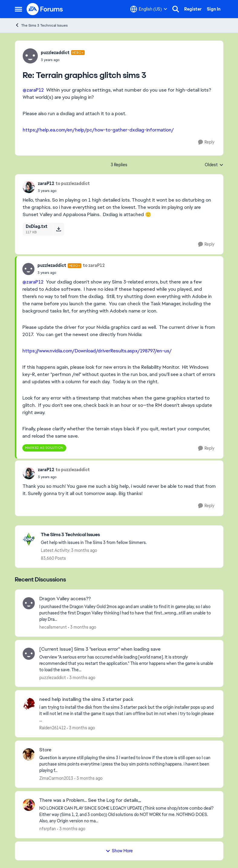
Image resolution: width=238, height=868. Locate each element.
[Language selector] (149, 9)
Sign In (214, 9)
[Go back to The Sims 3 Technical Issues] (94, 535)
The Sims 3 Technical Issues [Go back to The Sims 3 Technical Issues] (41, 25)
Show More (119, 851)
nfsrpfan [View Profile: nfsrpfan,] (48, 829)
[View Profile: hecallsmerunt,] (29, 603)
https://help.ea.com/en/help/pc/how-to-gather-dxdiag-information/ (98, 130)
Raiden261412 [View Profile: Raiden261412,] (52, 728)
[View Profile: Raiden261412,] (29, 704)
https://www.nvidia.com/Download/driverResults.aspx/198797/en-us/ (97, 351)
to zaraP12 (94, 265)
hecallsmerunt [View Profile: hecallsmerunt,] (53, 627)
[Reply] (206, 142)
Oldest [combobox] (214, 165)
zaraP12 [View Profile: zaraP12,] (46, 183)
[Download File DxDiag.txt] (59, 229)
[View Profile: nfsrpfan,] (29, 805)
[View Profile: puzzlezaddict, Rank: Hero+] (30, 56)
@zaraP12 (33, 90)
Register (193, 9)
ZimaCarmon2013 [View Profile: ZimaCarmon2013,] (56, 778)
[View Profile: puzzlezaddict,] (29, 654)
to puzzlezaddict (73, 183)
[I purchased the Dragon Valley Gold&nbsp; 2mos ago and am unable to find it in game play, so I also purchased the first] (127, 613)
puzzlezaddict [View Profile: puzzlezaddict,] (53, 677)
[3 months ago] (82, 627)
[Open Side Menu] (18, 9)
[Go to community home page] (45, 9)
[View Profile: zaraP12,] (29, 187)
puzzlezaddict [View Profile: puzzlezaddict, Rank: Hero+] (55, 53)
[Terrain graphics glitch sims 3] (63, 60)
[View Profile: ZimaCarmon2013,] (29, 754)
